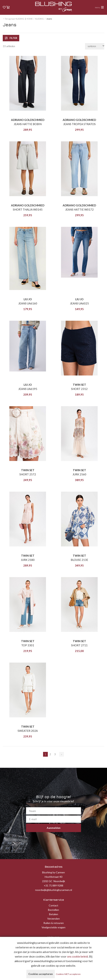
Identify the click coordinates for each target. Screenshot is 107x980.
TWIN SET (79, 385)
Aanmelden (54, 828)
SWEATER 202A (28, 731)
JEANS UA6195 (28, 389)
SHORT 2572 (28, 474)
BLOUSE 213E (79, 560)
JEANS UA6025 (79, 303)
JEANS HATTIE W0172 (79, 209)
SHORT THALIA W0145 (28, 209)
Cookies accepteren (41, 974)
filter (11, 38)
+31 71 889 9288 (53, 885)
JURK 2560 (79, 474)
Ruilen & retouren (54, 923)
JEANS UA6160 (28, 303)
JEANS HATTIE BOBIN (28, 124)
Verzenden (53, 919)
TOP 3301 (28, 645)
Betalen (54, 914)
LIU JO (28, 299)
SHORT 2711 (79, 645)
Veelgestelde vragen (53, 927)
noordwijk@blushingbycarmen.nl (54, 890)
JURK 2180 (28, 560)
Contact (53, 905)
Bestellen (53, 910)
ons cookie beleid (78, 956)
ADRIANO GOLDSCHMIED (28, 120)
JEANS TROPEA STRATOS (79, 124)
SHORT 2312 (79, 389)
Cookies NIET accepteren (68, 974)
